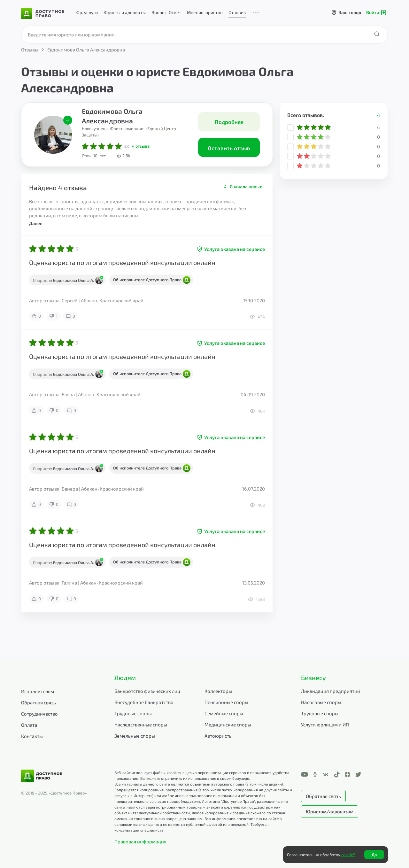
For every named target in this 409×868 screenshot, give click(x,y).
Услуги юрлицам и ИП (325, 725)
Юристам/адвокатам (330, 811)
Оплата (29, 725)
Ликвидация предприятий (331, 691)
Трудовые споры (133, 713)
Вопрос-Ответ (166, 12)
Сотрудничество (39, 714)
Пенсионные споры (226, 702)
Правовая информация (140, 841)
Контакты (32, 736)
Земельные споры (135, 736)
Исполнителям (38, 691)
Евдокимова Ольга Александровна (112, 116)
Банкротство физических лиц (147, 691)
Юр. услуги (87, 12)
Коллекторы (218, 691)
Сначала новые (246, 186)
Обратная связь (39, 702)
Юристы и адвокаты (125, 12)
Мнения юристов (205, 12)
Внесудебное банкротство (144, 702)
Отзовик (237, 12)
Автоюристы (219, 736)
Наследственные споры (141, 725)
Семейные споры (224, 713)
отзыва (141, 146)
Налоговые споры (321, 702)
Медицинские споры (228, 725)
